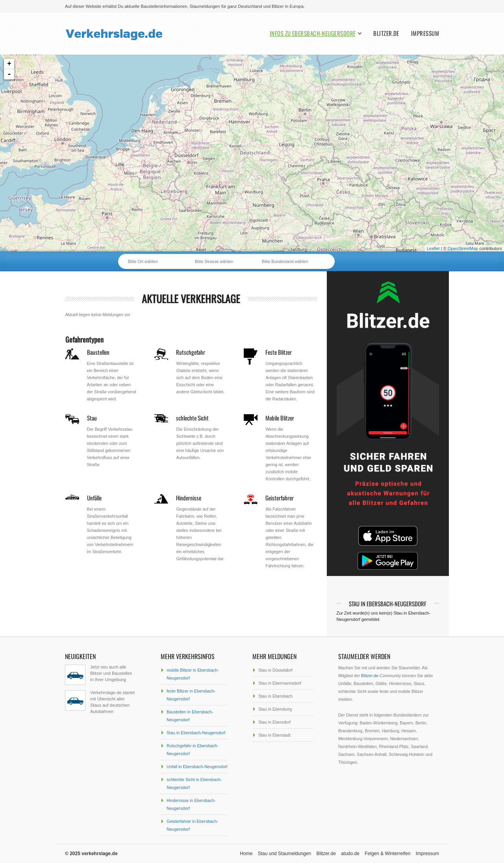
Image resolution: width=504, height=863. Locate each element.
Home (246, 854)
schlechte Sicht (192, 418)
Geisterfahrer (280, 498)
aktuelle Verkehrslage (191, 299)
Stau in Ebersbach (275, 696)
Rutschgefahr (191, 352)
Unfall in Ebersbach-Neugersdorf (197, 767)
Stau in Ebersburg (275, 709)
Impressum (425, 33)
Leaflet (433, 248)
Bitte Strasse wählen (214, 261)
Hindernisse (189, 498)
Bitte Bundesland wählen (285, 261)
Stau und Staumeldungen (284, 854)
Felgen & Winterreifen (387, 854)
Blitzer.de (386, 33)
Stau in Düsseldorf (275, 670)
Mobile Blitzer (280, 418)
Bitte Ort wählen (143, 261)
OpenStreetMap (463, 248)
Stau (92, 418)
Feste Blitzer (279, 352)
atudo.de (350, 854)
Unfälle (94, 498)
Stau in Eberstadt (274, 735)
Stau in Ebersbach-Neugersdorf (196, 733)
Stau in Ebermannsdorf (280, 683)
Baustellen (98, 352)
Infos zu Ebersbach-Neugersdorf (313, 33)
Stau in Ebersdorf (274, 722)
